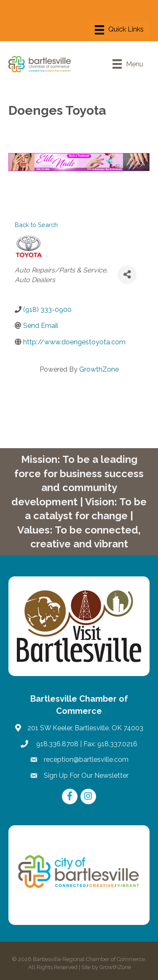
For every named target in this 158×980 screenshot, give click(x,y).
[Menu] (119, 30)
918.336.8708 (56, 744)
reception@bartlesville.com (86, 759)
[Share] (127, 275)
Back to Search (36, 225)
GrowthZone (99, 369)
